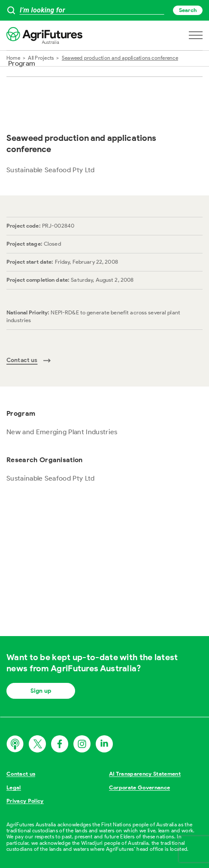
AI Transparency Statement (145, 774)
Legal (14, 787)
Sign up (41, 691)
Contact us (21, 774)
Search (188, 10)
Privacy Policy (25, 801)
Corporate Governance (140, 787)
